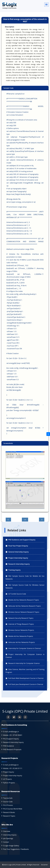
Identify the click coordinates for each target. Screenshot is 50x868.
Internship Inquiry (10, 835)
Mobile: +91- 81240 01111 (13, 768)
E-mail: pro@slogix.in (11, 765)
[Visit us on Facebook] (8, 717)
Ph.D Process (8, 805)
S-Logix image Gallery (11, 846)
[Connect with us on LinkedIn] (20, 717)
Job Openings (8, 838)
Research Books (9, 812)
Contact (6, 842)
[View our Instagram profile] (25, 717)
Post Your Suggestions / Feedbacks (16, 849)
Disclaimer (44, 865)
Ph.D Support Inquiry (11, 739)
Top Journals (8, 798)
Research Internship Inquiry (13, 742)
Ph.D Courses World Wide (13, 809)
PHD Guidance (9, 746)
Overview (7, 831)
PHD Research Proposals (12, 749)
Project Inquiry (9, 772)
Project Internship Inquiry (13, 776)
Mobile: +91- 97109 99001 (13, 735)
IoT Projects (8, 779)
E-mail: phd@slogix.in (11, 732)
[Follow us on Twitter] (14, 717)
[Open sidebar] (48, 434)
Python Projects (9, 783)
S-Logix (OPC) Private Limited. (17, 865)
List (25, 520)
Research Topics (9, 816)
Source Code (8, 802)
